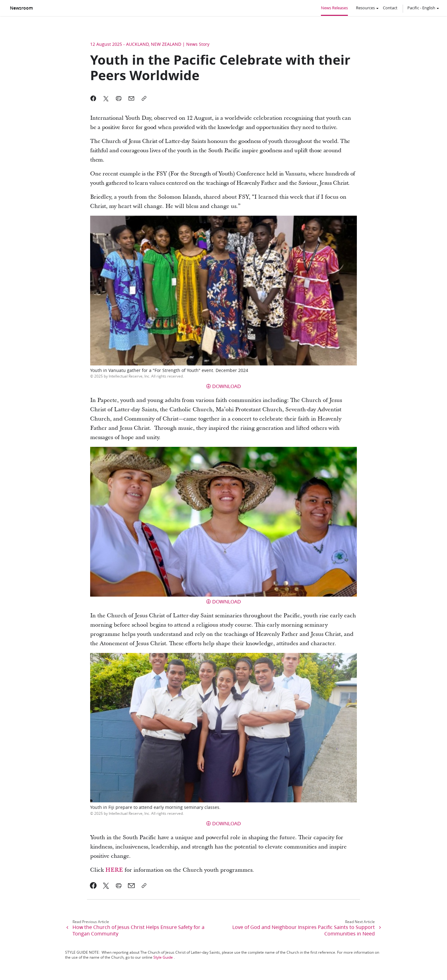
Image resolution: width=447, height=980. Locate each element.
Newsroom (21, 8)
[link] (93, 886)
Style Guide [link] (163, 957)
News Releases (334, 8)
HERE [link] (114, 870)
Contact (390, 8)
